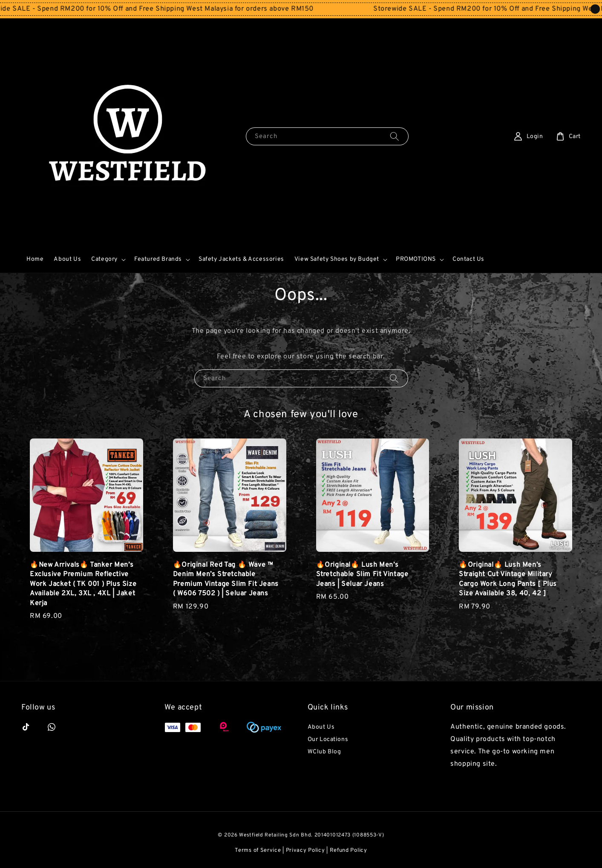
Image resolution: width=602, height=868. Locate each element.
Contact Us (468, 259)
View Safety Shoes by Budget (337, 259)
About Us (67, 259)
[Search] (395, 136)
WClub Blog (324, 752)
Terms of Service (258, 851)
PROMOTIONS (416, 259)
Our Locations (328, 740)
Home (35, 259)
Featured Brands (158, 259)
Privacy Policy (305, 851)
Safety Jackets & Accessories (241, 259)
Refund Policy (349, 851)
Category (104, 259)
